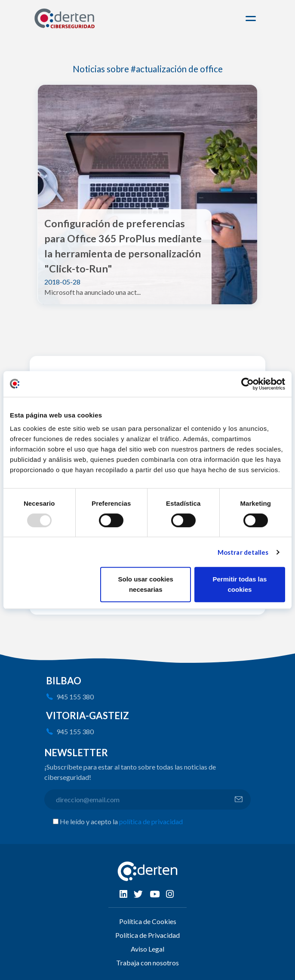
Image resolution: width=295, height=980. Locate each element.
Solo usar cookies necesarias (146, 584)
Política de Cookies (148, 921)
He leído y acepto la (121, 821)
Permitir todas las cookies (240, 584)
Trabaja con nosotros (147, 963)
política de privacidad (151, 821)
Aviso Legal (147, 949)
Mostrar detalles (243, 552)
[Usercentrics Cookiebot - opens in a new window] (247, 384)
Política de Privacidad (147, 935)
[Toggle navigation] (252, 19)
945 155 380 (75, 697)
